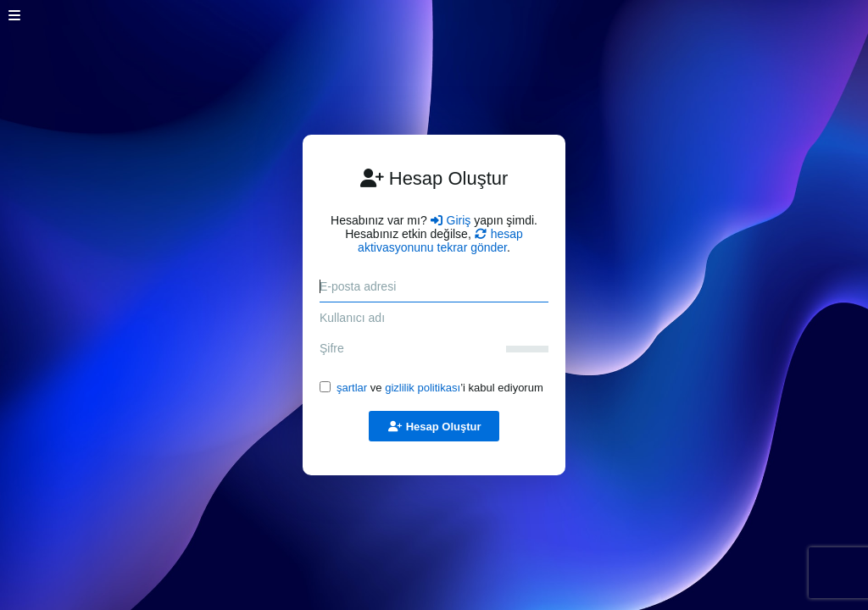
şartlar (352, 388)
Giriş (451, 220)
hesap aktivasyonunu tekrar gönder (440, 241)
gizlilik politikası (423, 388)
